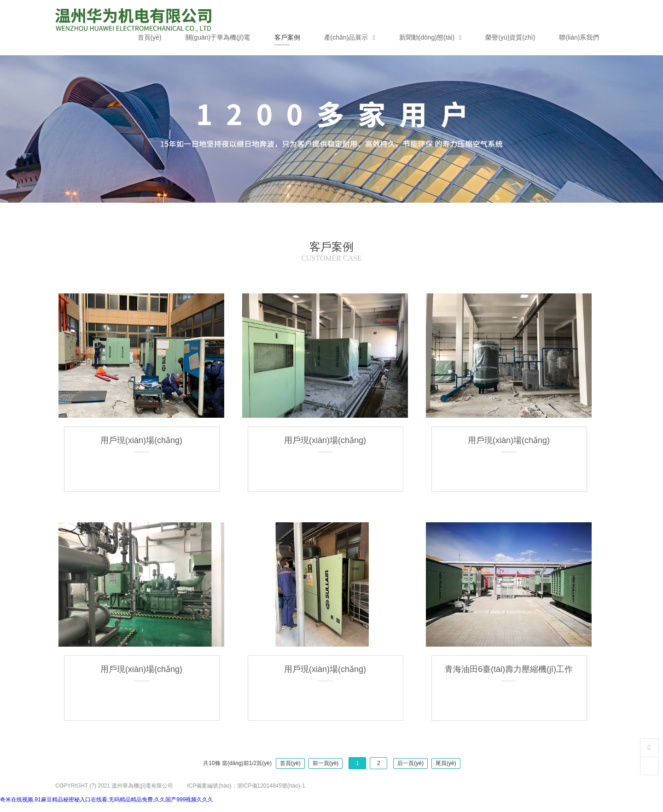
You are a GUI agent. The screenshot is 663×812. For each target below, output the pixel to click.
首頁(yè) (290, 763)
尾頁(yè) (446, 763)
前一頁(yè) (326, 763)
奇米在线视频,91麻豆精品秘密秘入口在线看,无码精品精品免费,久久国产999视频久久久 (107, 800)
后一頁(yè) (410, 763)
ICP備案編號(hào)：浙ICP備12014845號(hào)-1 (246, 786)
